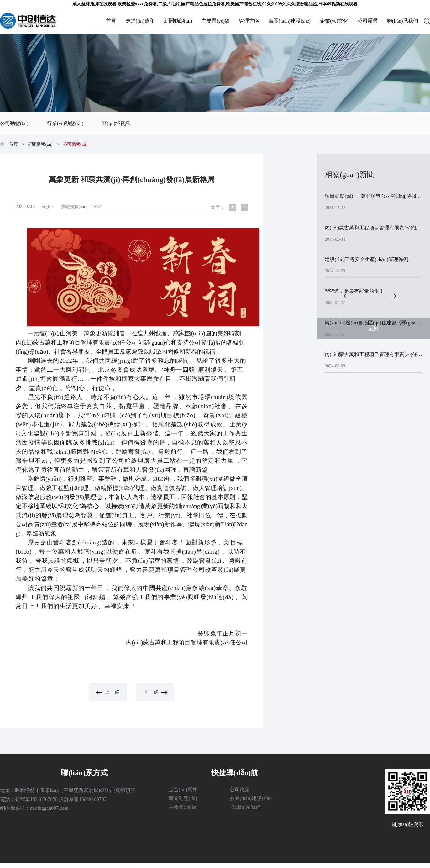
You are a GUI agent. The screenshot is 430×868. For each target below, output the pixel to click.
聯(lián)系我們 (403, 21)
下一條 (151, 692)
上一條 (112, 692)
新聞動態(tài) (178, 21)
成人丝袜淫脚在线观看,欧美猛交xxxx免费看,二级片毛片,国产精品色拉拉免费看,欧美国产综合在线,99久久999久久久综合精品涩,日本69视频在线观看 (215, 4)
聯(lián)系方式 (84, 773)
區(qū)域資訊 (114, 123)
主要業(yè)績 (216, 21)
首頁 (111, 21)
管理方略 (249, 21)
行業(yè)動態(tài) (64, 123)
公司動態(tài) (14, 123)
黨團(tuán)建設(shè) (290, 21)
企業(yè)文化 (334, 21)
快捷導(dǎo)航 (235, 773)
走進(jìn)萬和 (140, 21)
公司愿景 (368, 21)
